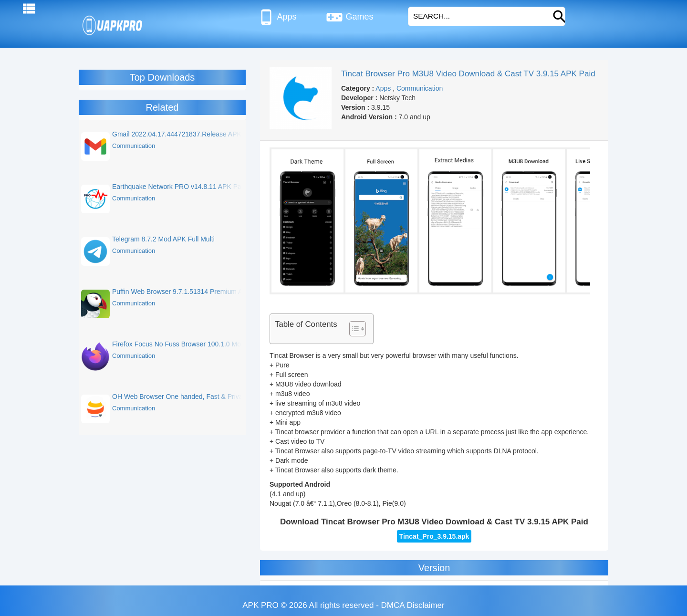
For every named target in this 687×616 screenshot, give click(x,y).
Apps (277, 17)
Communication (420, 88)
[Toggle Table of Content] (353, 329)
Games (349, 17)
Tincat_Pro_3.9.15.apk (434, 536)
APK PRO (260, 605)
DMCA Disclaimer (413, 605)
